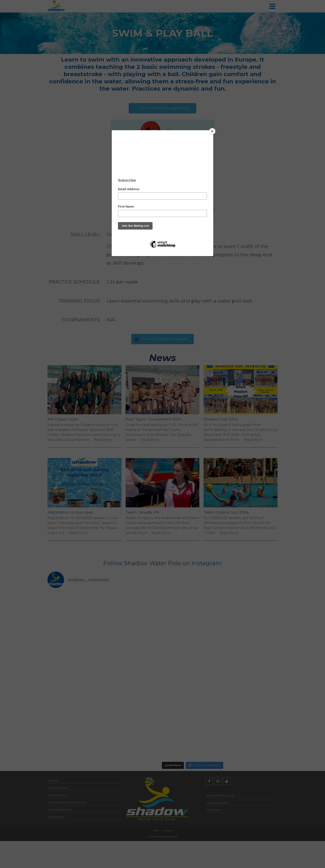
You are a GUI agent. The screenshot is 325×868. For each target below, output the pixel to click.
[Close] (212, 131)
